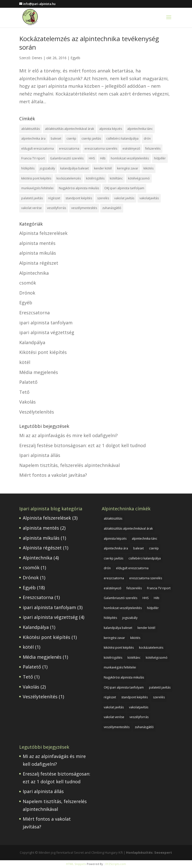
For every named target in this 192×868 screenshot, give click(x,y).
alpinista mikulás (38, 253)
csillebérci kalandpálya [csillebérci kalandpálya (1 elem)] (122, 138)
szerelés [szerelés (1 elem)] (103, 198)
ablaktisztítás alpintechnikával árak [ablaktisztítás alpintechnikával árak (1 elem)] (69, 129)
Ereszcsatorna (34, 313)
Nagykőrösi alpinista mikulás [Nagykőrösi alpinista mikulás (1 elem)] (79, 188)
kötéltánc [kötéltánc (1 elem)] (116, 178)
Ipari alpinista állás (40, 455)
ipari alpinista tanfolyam (46, 323)
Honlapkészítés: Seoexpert (149, 852)
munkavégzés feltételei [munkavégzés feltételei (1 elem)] (37, 188)
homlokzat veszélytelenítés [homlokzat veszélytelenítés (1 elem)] (130, 158)
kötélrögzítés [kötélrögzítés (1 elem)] (95, 178)
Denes (37, 58)
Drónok (27, 293)
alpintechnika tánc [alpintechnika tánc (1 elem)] (140, 129)
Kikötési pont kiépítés (43, 352)
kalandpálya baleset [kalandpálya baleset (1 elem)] (74, 168)
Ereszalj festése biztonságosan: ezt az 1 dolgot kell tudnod (82, 445)
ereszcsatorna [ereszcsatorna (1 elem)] (69, 149)
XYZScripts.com (116, 864)
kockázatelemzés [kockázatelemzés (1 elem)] (69, 178)
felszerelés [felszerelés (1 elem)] (153, 149)
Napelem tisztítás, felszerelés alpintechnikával (69, 465)
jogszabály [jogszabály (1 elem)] (47, 168)
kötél (25, 362)
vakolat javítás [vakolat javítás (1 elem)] (124, 198)
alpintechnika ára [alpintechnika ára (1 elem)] (33, 138)
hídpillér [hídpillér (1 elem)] (160, 158)
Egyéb (75, 58)
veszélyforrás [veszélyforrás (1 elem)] (56, 208)
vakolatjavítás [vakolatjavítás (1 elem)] (149, 198)
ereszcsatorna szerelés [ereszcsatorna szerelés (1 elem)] (101, 149)
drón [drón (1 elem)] (147, 138)
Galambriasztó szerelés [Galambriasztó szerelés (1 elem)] (67, 158)
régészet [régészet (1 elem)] (54, 198)
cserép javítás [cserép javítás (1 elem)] (91, 138)
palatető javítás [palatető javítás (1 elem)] (32, 198)
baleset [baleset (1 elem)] (56, 138)
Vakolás (27, 402)
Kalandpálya (32, 342)
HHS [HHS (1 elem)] (92, 158)
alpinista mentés (37, 243)
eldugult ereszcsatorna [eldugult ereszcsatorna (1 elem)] (37, 149)
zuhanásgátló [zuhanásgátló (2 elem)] (112, 208)
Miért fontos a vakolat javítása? (53, 475)
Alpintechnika (34, 273)
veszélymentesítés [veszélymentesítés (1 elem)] (84, 208)
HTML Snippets (76, 864)
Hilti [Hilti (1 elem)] (103, 158)
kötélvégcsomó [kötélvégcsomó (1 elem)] (139, 178)
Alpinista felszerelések (43, 233)
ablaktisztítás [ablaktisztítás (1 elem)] (30, 129)
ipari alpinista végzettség (47, 332)
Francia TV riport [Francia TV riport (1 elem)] (33, 158)
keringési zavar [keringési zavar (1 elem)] (128, 168)
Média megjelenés (39, 372)
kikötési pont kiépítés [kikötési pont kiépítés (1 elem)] (36, 178)
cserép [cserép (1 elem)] (71, 138)
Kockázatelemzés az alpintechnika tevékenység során (89, 43)
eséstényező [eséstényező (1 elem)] (131, 149)
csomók (28, 283)
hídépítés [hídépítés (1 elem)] (28, 168)
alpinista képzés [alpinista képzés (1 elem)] (111, 129)
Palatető (28, 382)
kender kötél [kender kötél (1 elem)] (103, 168)
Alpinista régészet (39, 263)
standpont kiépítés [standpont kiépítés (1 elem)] (79, 198)
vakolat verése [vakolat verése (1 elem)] (31, 208)
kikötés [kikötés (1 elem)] (148, 168)
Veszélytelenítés (37, 412)
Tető (24, 392)
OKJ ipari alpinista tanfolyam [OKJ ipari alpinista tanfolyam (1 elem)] (124, 188)
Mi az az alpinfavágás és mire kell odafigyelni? (68, 435)
